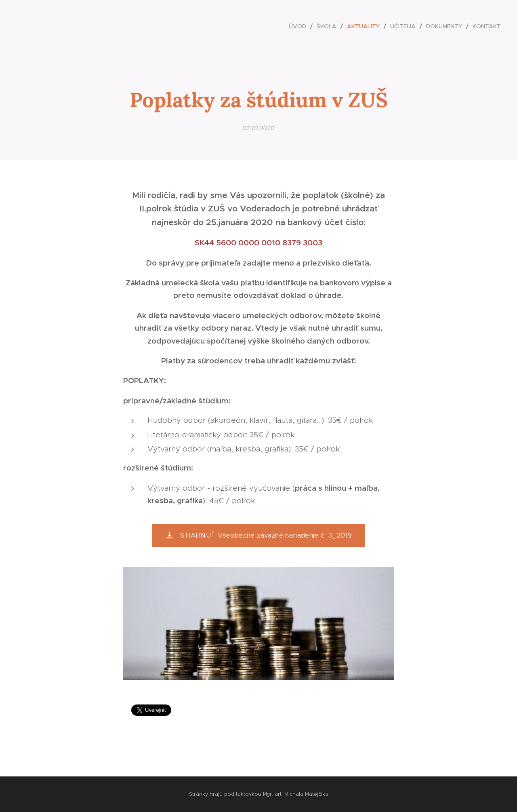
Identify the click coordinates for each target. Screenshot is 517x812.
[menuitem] (300, 26)
